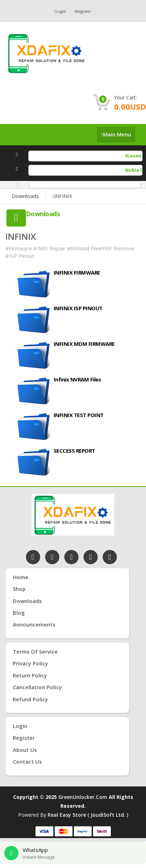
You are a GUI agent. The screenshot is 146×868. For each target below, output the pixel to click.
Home (21, 577)
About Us (25, 750)
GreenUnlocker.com (83, 797)
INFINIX (62, 196)
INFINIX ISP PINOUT (78, 308)
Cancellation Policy (37, 687)
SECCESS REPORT (74, 451)
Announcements (34, 624)
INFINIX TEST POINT (79, 415)
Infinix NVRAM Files (77, 379)
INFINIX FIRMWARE (77, 272)
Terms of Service (35, 651)
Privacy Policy (30, 663)
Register (83, 11)
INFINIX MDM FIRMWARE (84, 344)
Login (60, 11)
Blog (19, 613)
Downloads (25, 196)
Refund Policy (30, 699)
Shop (19, 589)
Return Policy (30, 675)
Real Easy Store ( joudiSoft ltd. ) (88, 815)
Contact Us (27, 762)
